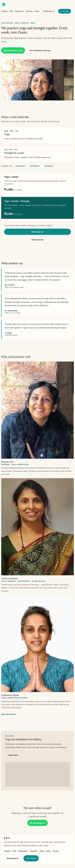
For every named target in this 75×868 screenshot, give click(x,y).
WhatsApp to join (13, 51)
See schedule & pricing (40, 50)
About (37, 11)
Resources (19, 11)
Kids (11, 11)
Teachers (29, 11)
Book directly (37, 240)
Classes (4, 11)
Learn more (13, 755)
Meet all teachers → (10, 714)
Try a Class (65, 11)
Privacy (56, 851)
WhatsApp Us (49, 11)
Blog (49, 851)
